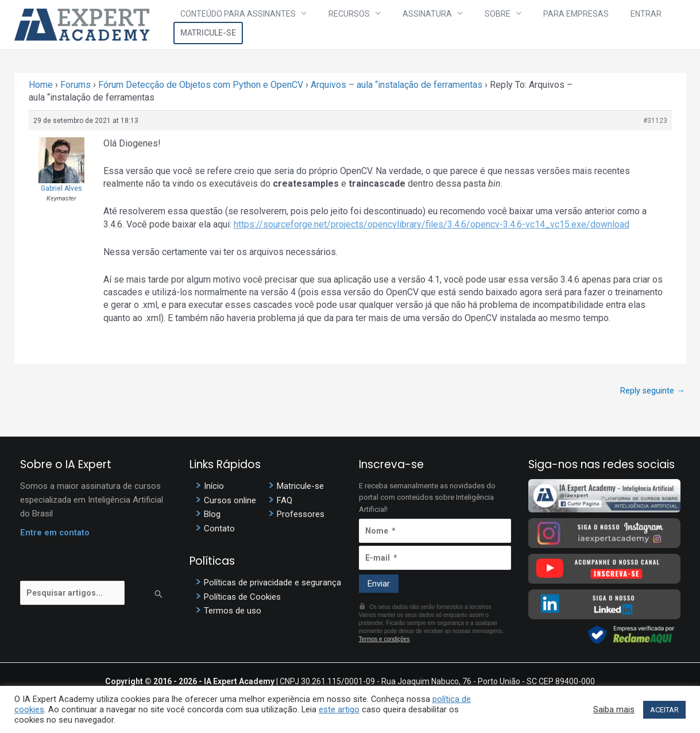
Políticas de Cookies (242, 599)
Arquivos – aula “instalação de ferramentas (397, 85)
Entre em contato (55, 534)
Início (214, 487)
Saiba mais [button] (614, 709)
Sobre (469, 25)
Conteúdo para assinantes (248, 25)
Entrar (593, 25)
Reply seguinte (652, 391)
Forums (76, 85)
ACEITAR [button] (664, 710)
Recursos (346, 25)
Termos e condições (384, 640)
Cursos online (230, 501)
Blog (212, 516)
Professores (301, 516)
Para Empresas (535, 25)
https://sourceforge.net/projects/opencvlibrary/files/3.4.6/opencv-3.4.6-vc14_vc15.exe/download (432, 224)
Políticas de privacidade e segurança (272, 584)
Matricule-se (651, 25)
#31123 (655, 121)
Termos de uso (233, 613)
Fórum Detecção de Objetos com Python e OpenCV (201, 85)
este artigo (339, 709)
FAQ (285, 501)
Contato (219, 530)
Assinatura (412, 25)
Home (41, 85)
